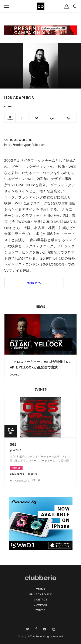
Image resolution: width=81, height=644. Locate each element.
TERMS (41, 589)
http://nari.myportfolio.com (25, 145)
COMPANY (40, 605)
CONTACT (41, 600)
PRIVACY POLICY (40, 594)
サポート (41, 610)
